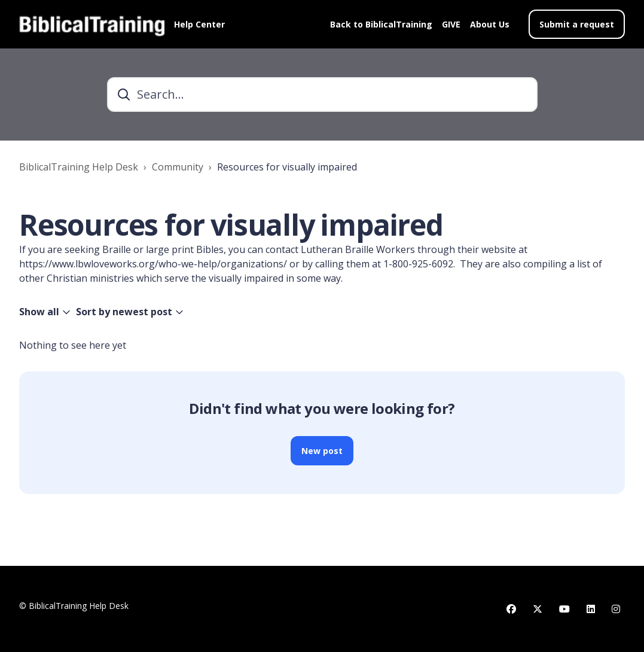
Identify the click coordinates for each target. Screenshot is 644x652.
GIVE (451, 24)
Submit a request (577, 24)
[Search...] (322, 95)
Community (178, 167)
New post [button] (322, 451)
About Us (490, 24)
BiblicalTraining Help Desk (79, 167)
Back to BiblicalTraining (381, 24)
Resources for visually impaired (287, 167)
